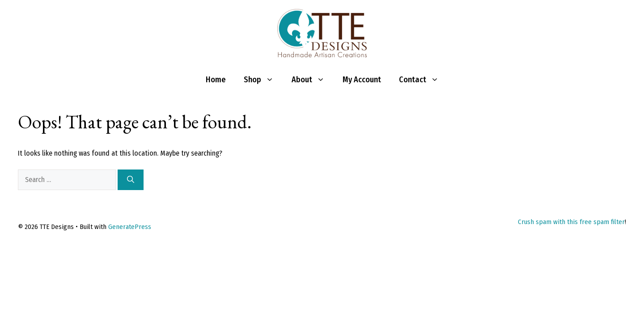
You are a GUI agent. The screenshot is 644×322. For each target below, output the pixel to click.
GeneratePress (130, 227)
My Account (362, 80)
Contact (423, 80)
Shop (263, 80)
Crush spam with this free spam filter (571, 222)
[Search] (131, 180)
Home (216, 80)
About (313, 80)
